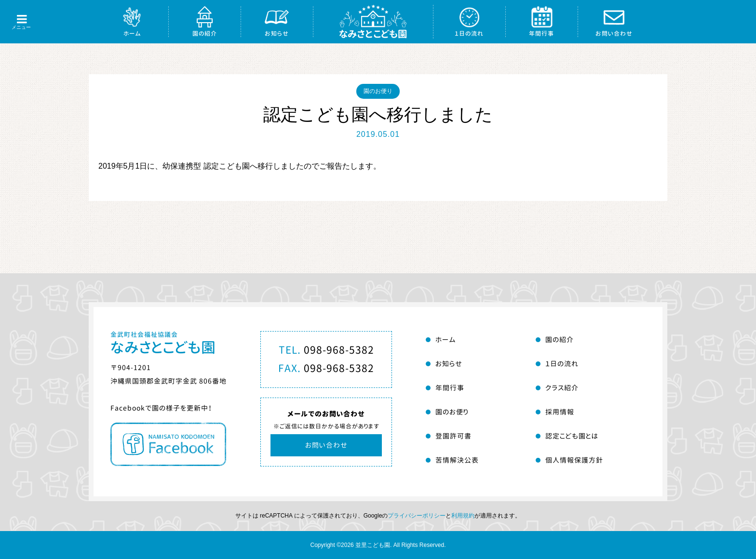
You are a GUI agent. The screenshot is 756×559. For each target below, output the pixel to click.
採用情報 (560, 412)
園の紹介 (205, 33)
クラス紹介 (562, 388)
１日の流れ (469, 33)
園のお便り (378, 91)
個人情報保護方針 (574, 460)
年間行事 (541, 33)
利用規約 (463, 516)
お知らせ (277, 33)
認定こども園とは (572, 436)
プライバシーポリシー (417, 516)
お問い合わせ (614, 33)
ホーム (132, 33)
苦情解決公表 (457, 460)
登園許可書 (453, 436)
